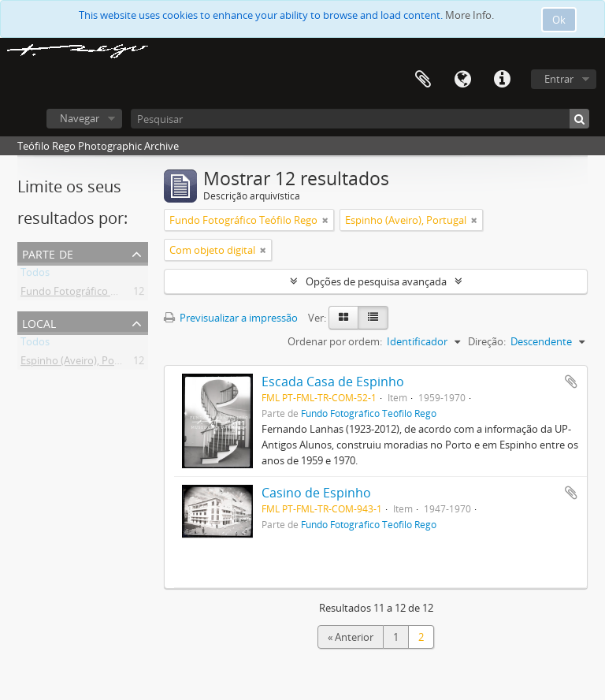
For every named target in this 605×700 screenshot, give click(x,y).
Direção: (487, 341)
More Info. (470, 15)
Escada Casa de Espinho (333, 382)
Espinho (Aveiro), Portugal (81, 363)
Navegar (80, 118)
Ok (559, 20)
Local (39, 322)
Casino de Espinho (316, 493)
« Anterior (351, 637)
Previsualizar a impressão (231, 318)
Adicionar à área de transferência (571, 382)
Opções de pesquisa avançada (376, 281)
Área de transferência (423, 80)
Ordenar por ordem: (335, 341)
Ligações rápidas (502, 80)
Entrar (559, 79)
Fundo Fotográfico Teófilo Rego (95, 294)
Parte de (48, 253)
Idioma (462, 80)
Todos (35, 275)
